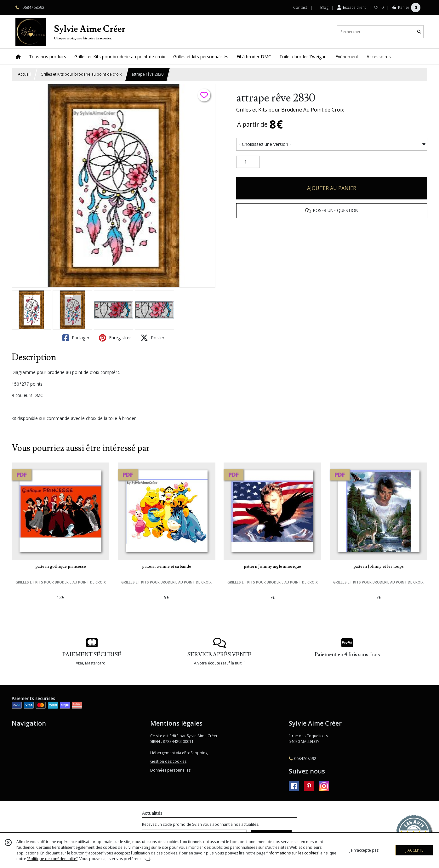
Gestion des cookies (168, 761)
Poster (152, 338)
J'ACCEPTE (414, 850)
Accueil (24, 74)
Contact (300, 7)
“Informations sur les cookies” (293, 853)
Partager (76, 338)
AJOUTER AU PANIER (332, 188)
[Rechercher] (419, 32)
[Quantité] (248, 162)
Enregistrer (115, 338)
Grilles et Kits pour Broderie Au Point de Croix (290, 110)
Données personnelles (170, 770)
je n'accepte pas (364, 850)
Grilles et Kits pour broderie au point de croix (81, 74)
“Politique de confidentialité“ (52, 859)
